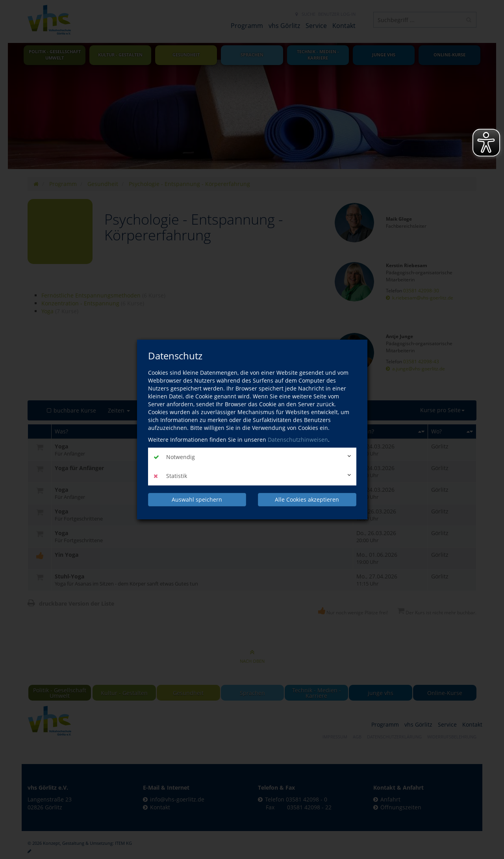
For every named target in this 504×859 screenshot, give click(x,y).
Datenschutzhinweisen (298, 440)
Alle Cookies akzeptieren (307, 499)
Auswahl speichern (197, 499)
